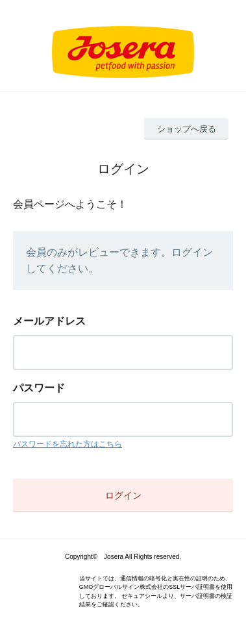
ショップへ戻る (187, 129)
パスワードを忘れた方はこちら (68, 444)
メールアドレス (49, 321)
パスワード (39, 388)
